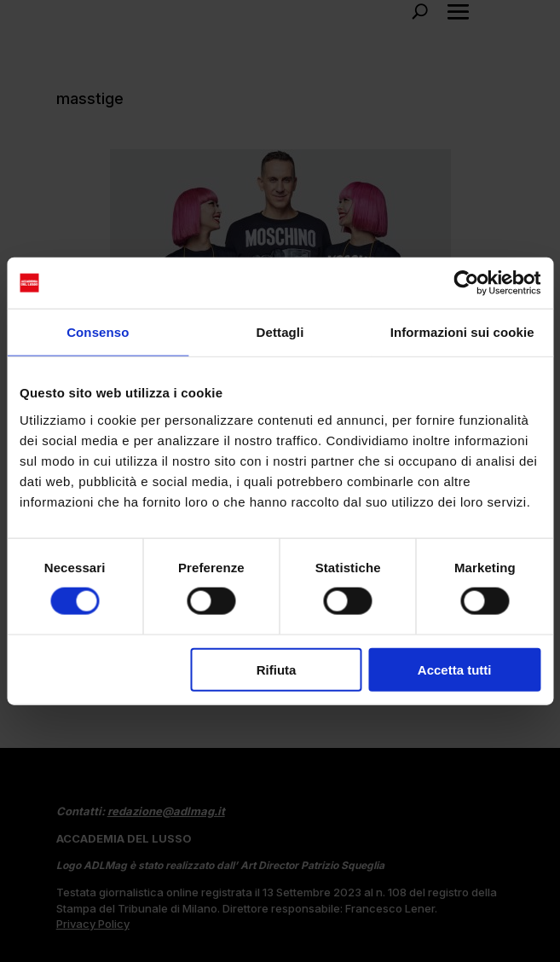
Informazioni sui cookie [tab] (462, 332)
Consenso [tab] (98, 332)
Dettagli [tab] (280, 332)
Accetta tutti (455, 669)
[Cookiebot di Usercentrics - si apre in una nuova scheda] (466, 283)
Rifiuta (277, 669)
